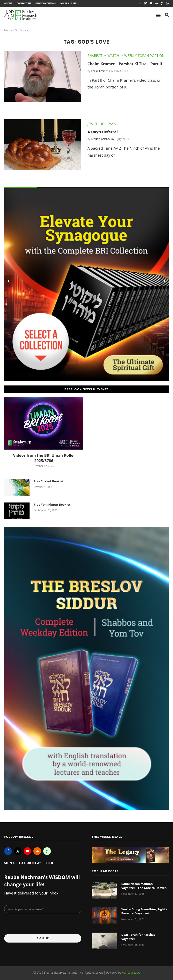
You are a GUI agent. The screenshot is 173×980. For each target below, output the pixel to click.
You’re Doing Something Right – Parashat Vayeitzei (144, 911)
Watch (113, 56)
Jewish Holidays (102, 124)
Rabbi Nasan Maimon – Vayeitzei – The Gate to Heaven (144, 886)
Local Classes (69, 3)
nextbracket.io (131, 972)
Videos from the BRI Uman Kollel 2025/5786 (44, 458)
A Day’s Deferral (103, 132)
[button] (9, 281)
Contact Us (24, 3)
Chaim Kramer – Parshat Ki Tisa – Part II (125, 64)
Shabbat (95, 56)
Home (8, 30)
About (8, 3)
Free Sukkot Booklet (49, 481)
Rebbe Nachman (46, 3)
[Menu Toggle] (158, 15)
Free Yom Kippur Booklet (52, 504)
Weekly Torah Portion (144, 56)
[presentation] (36, 924)
